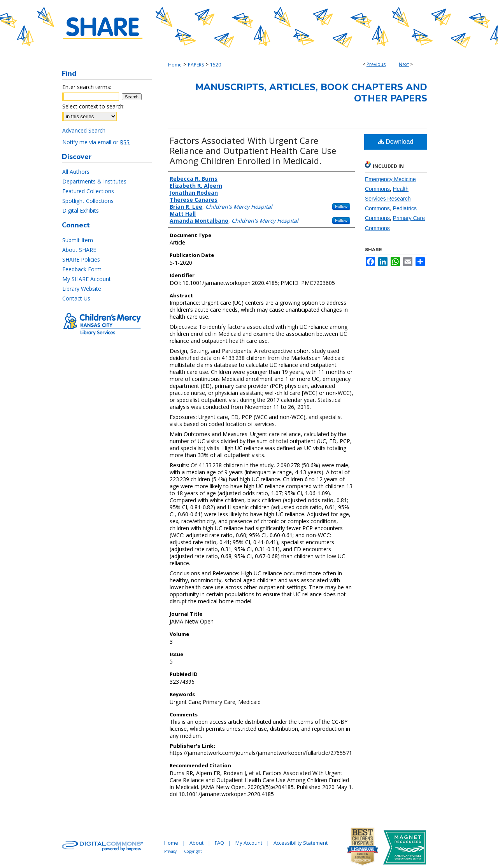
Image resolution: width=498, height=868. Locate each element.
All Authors (76, 172)
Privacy (170, 851)
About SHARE (79, 250)
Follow (341, 206)
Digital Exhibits (81, 210)
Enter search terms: (87, 87)
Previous (376, 64)
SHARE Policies (81, 259)
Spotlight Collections (88, 201)
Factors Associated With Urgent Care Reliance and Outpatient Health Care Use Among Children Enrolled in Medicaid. (253, 150)
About (196, 843)
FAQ (219, 843)
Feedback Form (82, 269)
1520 (216, 65)
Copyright (193, 851)
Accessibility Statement (301, 843)
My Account (249, 843)
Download (396, 142)
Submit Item (78, 240)
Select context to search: (93, 106)
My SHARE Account (87, 279)
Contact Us (76, 298)
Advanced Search (84, 130)
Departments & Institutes (94, 181)
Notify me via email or (96, 142)
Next (404, 64)
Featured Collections (88, 191)
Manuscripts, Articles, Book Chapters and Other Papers (311, 93)
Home (175, 65)
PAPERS (196, 65)
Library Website (82, 289)
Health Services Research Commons (388, 199)
